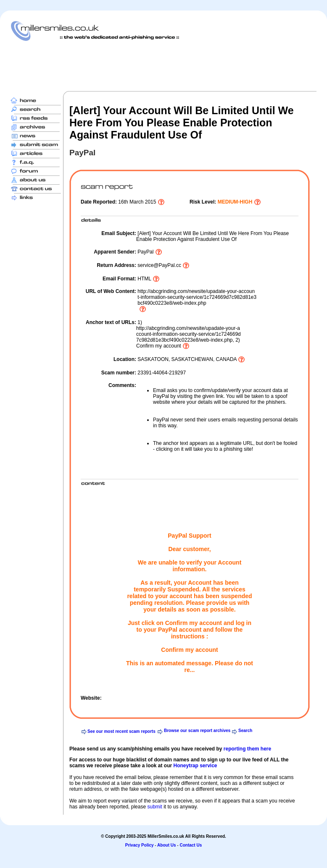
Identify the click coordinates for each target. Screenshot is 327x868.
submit (154, 807)
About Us (166, 845)
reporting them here (247, 749)
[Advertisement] (163, 66)
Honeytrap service (195, 766)
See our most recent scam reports (121, 731)
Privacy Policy (140, 845)
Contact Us (191, 845)
